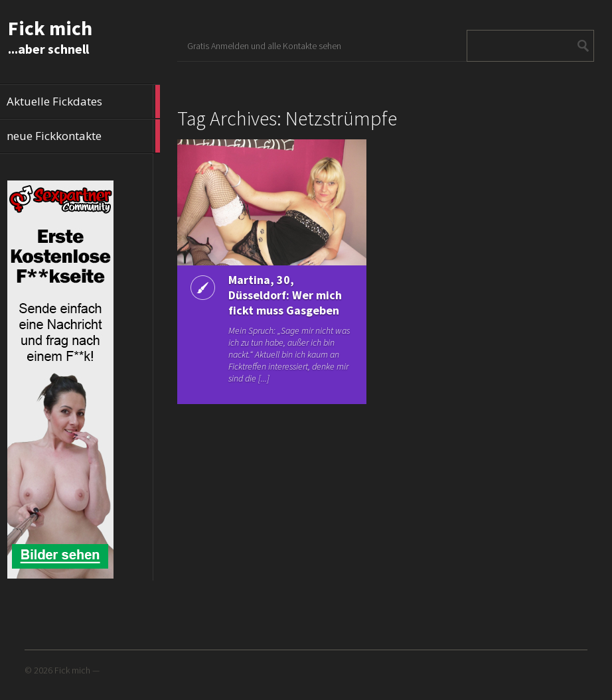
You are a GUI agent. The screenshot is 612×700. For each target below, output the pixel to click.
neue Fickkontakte (83, 136)
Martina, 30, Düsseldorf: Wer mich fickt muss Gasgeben (285, 295)
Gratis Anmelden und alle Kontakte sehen (264, 46)
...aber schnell (48, 49)
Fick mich (50, 28)
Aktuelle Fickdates (83, 102)
